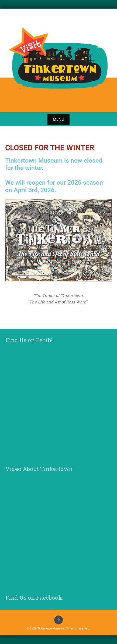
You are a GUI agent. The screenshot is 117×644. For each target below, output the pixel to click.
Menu (58, 119)
